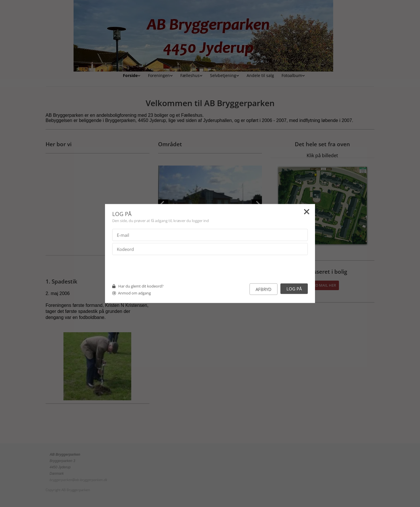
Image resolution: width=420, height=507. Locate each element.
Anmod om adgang (134, 293)
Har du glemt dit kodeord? (141, 286)
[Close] (307, 213)
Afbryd (264, 289)
